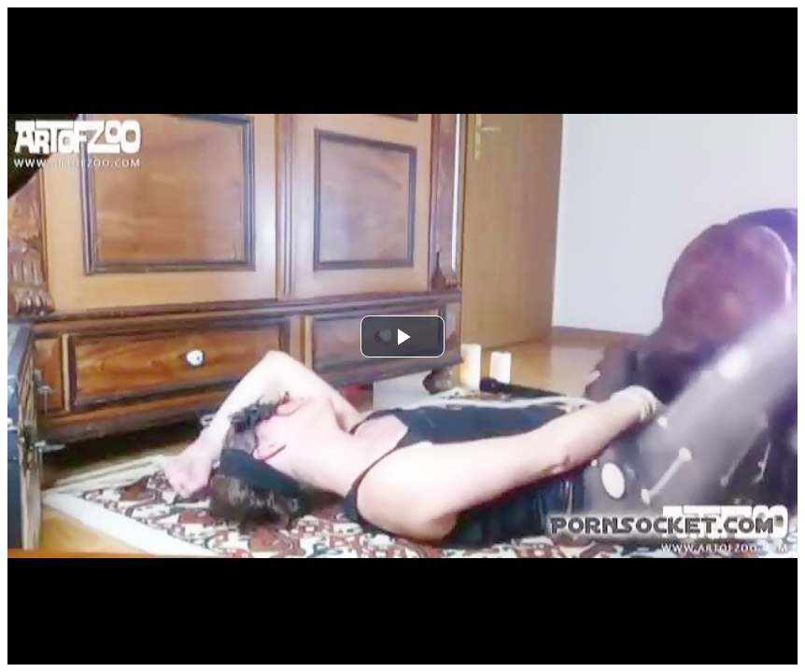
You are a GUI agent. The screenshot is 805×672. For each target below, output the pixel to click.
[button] (402, 336)
